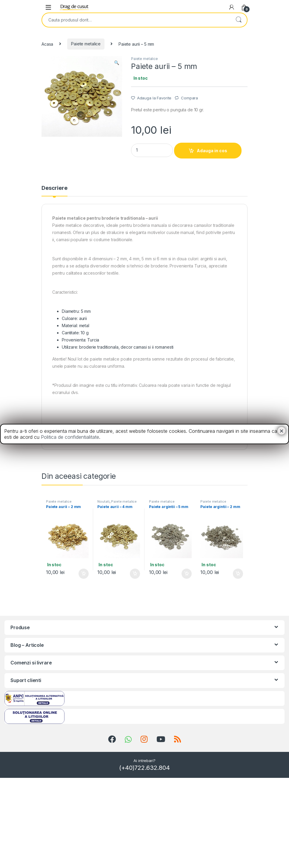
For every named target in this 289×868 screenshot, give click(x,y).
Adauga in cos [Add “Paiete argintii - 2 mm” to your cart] (238, 574)
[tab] (54, 191)
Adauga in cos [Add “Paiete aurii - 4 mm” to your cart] (135, 574)
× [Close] (282, 431)
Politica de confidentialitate (70, 437)
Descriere (54, 188)
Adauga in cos (212, 151)
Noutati (103, 501)
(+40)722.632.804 (144, 768)
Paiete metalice (86, 44)
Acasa (47, 44)
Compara (189, 98)
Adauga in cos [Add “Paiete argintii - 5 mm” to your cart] (187, 574)
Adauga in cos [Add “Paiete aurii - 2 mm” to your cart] (84, 574)
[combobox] (136, 20)
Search (239, 20)
